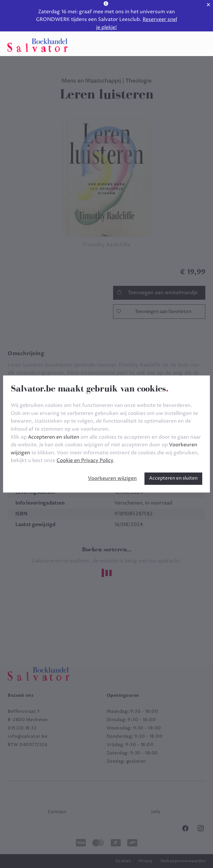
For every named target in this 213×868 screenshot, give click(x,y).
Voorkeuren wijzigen (112, 478)
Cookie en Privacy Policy (85, 460)
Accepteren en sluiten (173, 478)
